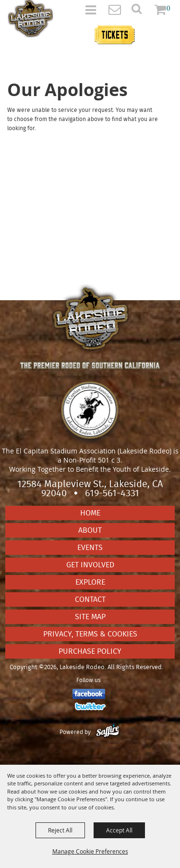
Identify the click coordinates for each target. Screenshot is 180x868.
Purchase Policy (90, 651)
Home (90, 513)
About (90, 530)
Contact (90, 599)
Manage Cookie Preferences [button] (90, 851)
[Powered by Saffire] (108, 732)
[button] (142, 12)
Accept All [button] (119, 830)
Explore (90, 582)
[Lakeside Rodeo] (30, 19)
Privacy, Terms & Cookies (90, 634)
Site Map (90, 617)
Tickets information (132, 30)
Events (90, 548)
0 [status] (168, 8)
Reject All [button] (60, 830)
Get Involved (90, 565)
